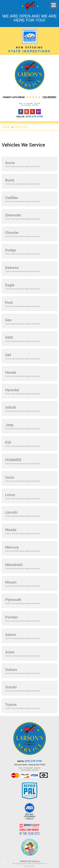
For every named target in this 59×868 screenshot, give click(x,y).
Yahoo (38, 112)
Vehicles (21, 127)
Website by (30, 861)
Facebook (21, 112)
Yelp (33, 112)
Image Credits (30, 866)
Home (6, 127)
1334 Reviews (49, 97)
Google (27, 112)
